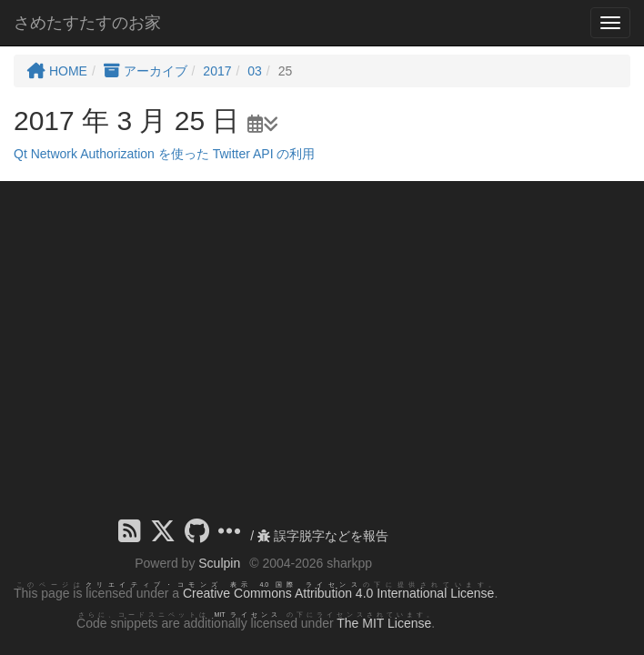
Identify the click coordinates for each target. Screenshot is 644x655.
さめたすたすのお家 (87, 23)
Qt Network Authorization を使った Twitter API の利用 (164, 154)
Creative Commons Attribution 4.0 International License (338, 593)
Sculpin (219, 563)
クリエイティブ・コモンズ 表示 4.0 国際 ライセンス (224, 584)
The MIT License (384, 623)
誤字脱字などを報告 (323, 536)
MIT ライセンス (248, 615)
